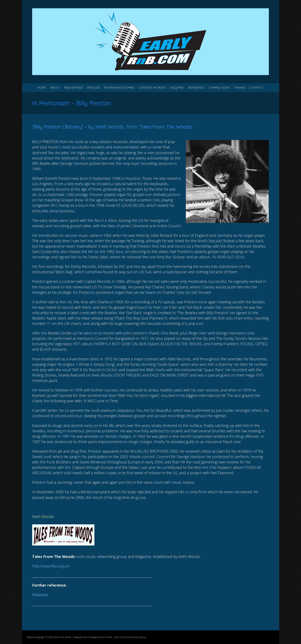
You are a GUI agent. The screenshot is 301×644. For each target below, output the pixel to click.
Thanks (239, 87)
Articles (93, 87)
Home (42, 87)
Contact (256, 87)
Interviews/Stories (119, 87)
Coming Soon (219, 87)
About (55, 87)
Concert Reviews (152, 87)
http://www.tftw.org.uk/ (51, 566)
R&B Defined (74, 87)
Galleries (177, 87)
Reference (196, 87)
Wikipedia (40, 595)
